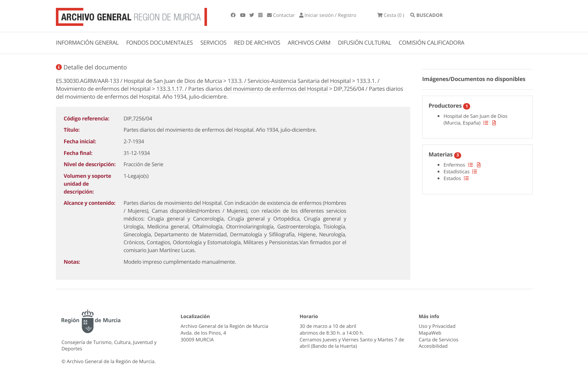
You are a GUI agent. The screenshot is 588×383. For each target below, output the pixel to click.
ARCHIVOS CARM (309, 43)
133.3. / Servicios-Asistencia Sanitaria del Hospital (289, 81)
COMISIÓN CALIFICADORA (431, 43)
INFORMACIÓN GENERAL (87, 43)
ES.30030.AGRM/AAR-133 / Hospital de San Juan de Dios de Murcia (139, 81)
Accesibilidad (433, 346)
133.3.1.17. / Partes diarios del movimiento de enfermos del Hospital (242, 89)
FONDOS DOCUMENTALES (159, 43)
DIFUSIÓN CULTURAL (364, 43)
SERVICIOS (213, 43)
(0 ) (391, 15)
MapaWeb (430, 333)
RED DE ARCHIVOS (257, 43)
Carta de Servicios (439, 339)
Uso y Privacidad (437, 326)
